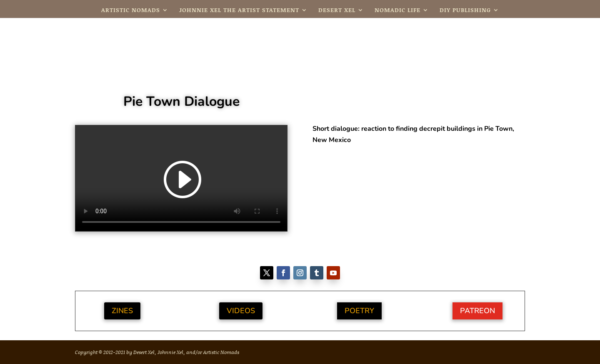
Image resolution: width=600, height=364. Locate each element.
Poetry (359, 311)
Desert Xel (337, 11)
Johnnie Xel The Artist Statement (239, 11)
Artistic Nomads (131, 11)
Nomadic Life (397, 11)
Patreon (477, 311)
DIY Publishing (465, 11)
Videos (241, 311)
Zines (122, 311)
